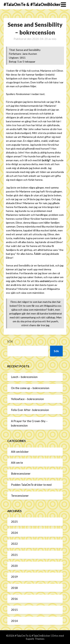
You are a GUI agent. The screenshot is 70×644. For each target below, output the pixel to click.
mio (54, 39)
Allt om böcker (20, 452)
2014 (14, 621)
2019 (14, 577)
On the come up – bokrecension (30, 388)
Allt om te (17, 463)
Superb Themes (35, 639)
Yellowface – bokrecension (27, 399)
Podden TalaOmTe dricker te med (31, 485)
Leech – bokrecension (24, 377)
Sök (10, 341)
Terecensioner (20, 496)
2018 (14, 588)
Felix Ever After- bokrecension (30, 410)
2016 (14, 599)
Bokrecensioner (21, 473)
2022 (14, 544)
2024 (14, 533)
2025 (14, 522)
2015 (14, 610)
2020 (14, 566)
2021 (14, 555)
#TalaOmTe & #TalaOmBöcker (32, 4)
